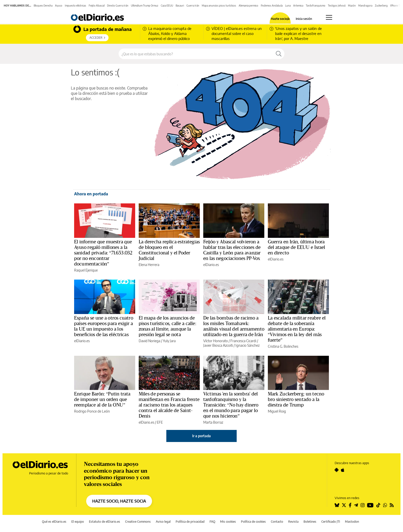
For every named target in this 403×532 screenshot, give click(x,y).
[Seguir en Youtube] (370, 505)
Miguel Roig (277, 411)
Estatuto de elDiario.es (105, 522)
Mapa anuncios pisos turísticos (219, 6)
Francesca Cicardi (243, 341)
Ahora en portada (91, 194)
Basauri (180, 6)
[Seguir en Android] (337, 470)
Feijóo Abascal (97, 6)
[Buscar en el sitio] (196, 54)
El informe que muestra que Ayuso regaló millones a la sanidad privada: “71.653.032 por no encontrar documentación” (103, 253)
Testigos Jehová (337, 6)
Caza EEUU (167, 6)
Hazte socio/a (280, 19)
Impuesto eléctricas (75, 6)
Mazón (352, 6)
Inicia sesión (304, 19)
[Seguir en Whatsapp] (385, 505)
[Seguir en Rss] (392, 505)
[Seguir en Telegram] (356, 505)
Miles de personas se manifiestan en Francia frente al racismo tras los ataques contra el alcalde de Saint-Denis (169, 405)
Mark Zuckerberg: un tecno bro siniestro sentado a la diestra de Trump (296, 400)
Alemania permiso (248, 6)
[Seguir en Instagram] (363, 505)
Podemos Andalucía (272, 6)
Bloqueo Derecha (43, 6)
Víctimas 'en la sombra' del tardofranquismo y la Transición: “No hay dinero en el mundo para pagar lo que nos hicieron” (231, 405)
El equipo (78, 522)
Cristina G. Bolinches (283, 346)
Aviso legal (163, 522)
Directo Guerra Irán (118, 6)
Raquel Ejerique (86, 270)
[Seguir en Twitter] (344, 505)
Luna (288, 6)
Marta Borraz (213, 422)
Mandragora (365, 6)
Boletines (310, 522)
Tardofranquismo (316, 6)
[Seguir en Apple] (343, 470)
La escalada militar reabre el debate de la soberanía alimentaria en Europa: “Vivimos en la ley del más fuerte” (297, 329)
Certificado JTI (331, 522)
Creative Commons (138, 522)
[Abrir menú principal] (329, 17)
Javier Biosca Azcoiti (218, 345)
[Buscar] (279, 54)
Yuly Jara (169, 341)
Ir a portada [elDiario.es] (201, 436)
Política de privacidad (190, 522)
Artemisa (298, 6)
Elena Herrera (149, 265)
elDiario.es (211, 265)
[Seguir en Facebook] (350, 505)
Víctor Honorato (216, 341)
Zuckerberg (381, 6)
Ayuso (59, 6)
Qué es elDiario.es (54, 522)
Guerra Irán (193, 6)
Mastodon (352, 522)
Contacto (277, 522)
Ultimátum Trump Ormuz (145, 6)
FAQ (212, 522)
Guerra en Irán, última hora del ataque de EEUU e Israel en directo (297, 247)
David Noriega (149, 341)
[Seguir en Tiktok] (378, 505)
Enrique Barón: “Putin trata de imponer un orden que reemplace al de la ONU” (102, 400)
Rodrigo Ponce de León (92, 411)
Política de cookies (253, 522)
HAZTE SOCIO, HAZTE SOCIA (119, 501)
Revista (293, 522)
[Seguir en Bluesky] (337, 505)
